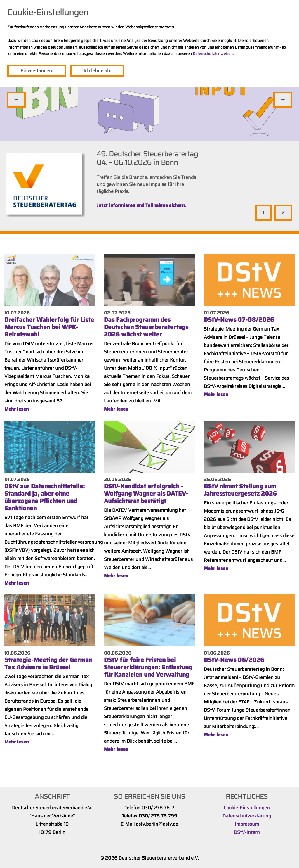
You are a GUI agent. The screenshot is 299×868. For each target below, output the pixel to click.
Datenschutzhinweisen (213, 54)
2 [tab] (283, 213)
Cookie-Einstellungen (247, 808)
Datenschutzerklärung (247, 816)
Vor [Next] (283, 100)
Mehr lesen (16, 409)
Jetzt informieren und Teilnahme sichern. (141, 205)
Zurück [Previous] (16, 100)
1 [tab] (263, 213)
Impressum (247, 824)
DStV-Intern (247, 832)
